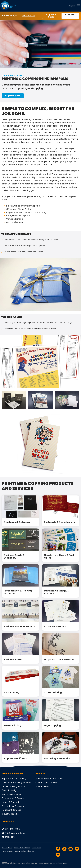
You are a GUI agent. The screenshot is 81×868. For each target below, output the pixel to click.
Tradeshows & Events (13, 798)
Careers (40, 782)
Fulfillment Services (11, 810)
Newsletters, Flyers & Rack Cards (59, 556)
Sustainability (42, 786)
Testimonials (51, 782)
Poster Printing (13, 725)
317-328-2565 (29, 16)
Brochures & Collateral (17, 522)
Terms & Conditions (22, 848)
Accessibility (37, 848)
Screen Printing (53, 692)
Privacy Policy (7, 848)
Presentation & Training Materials (18, 592)
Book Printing (12, 692)
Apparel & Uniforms (15, 758)
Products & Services (14, 75)
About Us (40, 774)
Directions (9, 837)
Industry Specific (10, 814)
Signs (4, 778)
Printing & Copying (17, 778)
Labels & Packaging (12, 802)
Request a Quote (51, 16)
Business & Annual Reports (20, 626)
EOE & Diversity (8, 851)
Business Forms (13, 659)
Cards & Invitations (55, 626)
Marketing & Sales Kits (57, 758)
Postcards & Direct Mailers (59, 522)
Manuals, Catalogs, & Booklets (57, 592)
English (72, 6)
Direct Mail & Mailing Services (16, 782)
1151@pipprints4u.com (14, 833)
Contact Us (8, 821)
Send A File (70, 15)
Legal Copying (52, 725)
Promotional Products (13, 806)
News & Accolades (53, 778)
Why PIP (39, 778)
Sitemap (31, 851)
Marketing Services (11, 794)
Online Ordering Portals (13, 786)
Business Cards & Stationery (14, 556)
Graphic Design (10, 790)
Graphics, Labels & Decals (59, 659)
